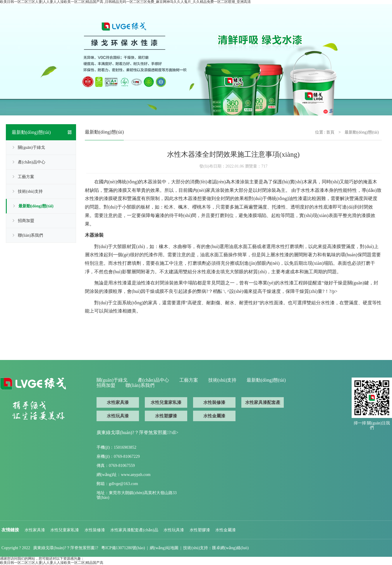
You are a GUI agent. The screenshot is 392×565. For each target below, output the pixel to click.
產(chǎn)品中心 (32, 162)
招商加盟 (26, 221)
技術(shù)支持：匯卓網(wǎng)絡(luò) (216, 548)
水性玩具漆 (118, 416)
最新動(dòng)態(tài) (36, 206)
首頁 (330, 132)
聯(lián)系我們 (30, 235)
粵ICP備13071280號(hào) (123, 548)
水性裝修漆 (214, 402)
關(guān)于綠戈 (31, 147)
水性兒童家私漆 (166, 402)
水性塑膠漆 (166, 416)
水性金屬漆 (214, 416)
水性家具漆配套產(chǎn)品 (263, 404)
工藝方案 (26, 177)
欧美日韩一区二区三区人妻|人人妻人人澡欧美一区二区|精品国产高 (52, 563)
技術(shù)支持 (30, 191)
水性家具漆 (118, 402)
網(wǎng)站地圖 (164, 548)
